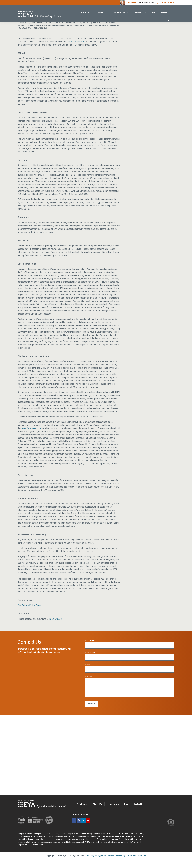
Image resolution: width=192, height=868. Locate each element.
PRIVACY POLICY (76, 53)
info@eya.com (56, 630)
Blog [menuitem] (126, 816)
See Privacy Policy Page (29, 617)
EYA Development (121, 13)
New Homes (86, 13)
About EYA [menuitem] (97, 816)
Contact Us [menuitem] (139, 816)
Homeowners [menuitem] (113, 816)
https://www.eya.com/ (31, 440)
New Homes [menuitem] (82, 816)
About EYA (102, 13)
